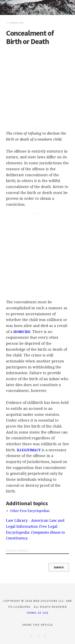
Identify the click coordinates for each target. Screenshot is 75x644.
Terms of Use (38, 613)
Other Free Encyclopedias (30, 511)
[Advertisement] (37, 88)
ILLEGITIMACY (29, 450)
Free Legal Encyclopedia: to (35, 532)
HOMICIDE (22, 332)
